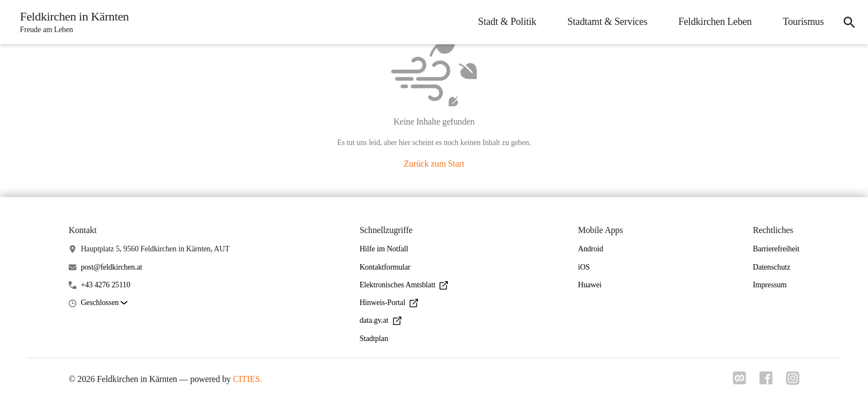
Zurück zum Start (434, 164)
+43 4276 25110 (105, 285)
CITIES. (248, 379)
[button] (104, 303)
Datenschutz (772, 267)
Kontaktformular (385, 267)
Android (591, 249)
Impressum (770, 285)
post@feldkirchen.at (112, 267)
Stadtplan (374, 339)
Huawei (590, 285)
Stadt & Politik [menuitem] (507, 22)
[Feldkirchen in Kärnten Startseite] (71, 22)
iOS (584, 267)
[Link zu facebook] (766, 381)
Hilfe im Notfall (384, 249)
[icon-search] (849, 22)
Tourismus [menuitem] (803, 22)
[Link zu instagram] (793, 381)
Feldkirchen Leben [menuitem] (715, 22)
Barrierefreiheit (776, 249)
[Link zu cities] (740, 381)
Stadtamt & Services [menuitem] (608, 22)
